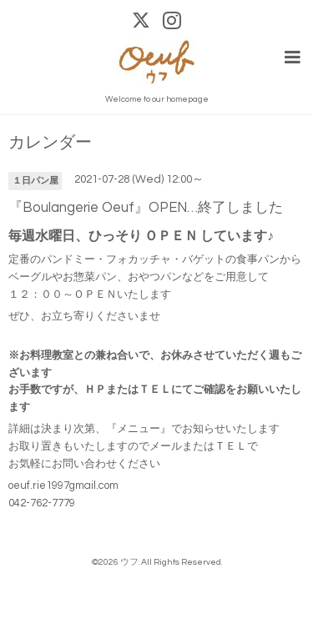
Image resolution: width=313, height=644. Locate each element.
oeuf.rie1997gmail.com (63, 486)
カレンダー (50, 143)
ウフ (129, 562)
